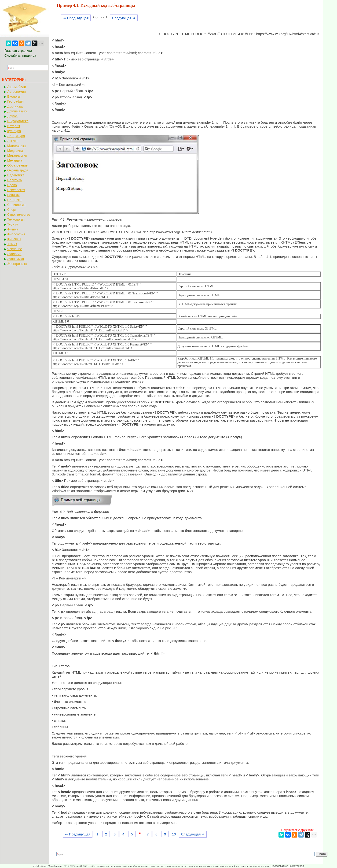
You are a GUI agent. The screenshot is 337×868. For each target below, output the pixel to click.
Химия (12, 244)
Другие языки (17, 111)
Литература (16, 136)
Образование (17, 165)
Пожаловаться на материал (287, 866)
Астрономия (16, 92)
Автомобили (17, 87)
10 (174, 834)
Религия (13, 195)
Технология (16, 219)
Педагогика (16, 175)
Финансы (14, 239)
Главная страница (18, 51)
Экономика (16, 259)
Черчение (15, 249)
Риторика (14, 200)
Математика (16, 146)
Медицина (15, 151)
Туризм (13, 224)
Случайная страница (20, 56)
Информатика (18, 121)
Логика (12, 141)
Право (12, 185)
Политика (15, 180)
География (15, 101)
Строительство (19, 215)
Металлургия (17, 156)
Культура (14, 131)
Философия (16, 234)
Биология (14, 96)
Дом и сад (15, 106)
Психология (16, 190)
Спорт (12, 210)
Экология (14, 254)
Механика (15, 160)
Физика (13, 229)
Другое (12, 116)
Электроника (17, 264)
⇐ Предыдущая (76, 18)
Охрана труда (18, 170)
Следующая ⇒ (124, 18)
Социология (16, 205)
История (14, 126)
